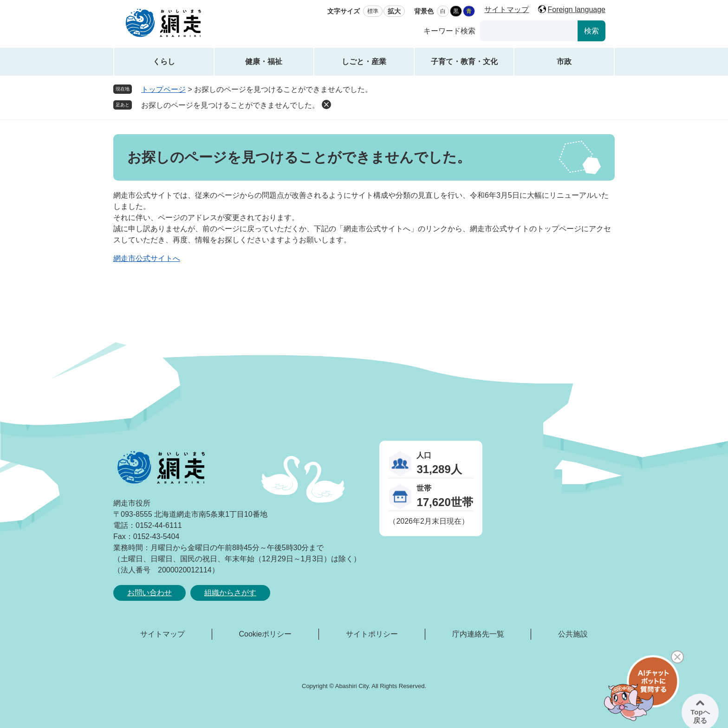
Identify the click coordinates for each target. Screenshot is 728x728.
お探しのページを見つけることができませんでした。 (230, 105)
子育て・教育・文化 (464, 62)
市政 (564, 62)
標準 (373, 11)
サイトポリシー (372, 634)
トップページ (163, 89)
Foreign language (576, 10)
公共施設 (573, 634)
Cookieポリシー (265, 634)
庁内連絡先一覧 (478, 634)
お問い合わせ (149, 593)
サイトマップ (507, 10)
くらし (164, 62)
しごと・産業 (364, 62)
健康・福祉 (264, 62)
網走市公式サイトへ (147, 258)
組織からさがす (230, 593)
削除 (326, 104)
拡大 (394, 11)
